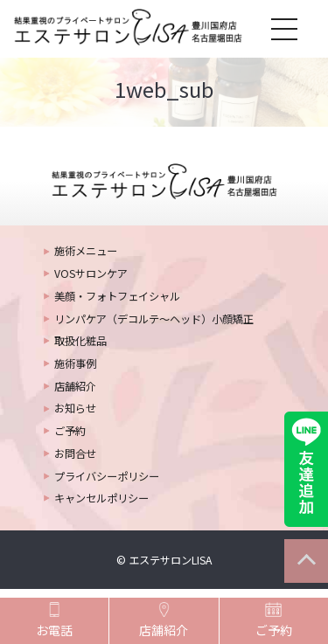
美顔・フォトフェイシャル (117, 296)
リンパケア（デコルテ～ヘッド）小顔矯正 (154, 319)
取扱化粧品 (80, 341)
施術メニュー (86, 251)
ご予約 (70, 431)
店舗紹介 (75, 386)
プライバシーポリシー (107, 476)
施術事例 (75, 364)
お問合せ (75, 454)
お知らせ (75, 408)
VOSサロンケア (91, 274)
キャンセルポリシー (101, 498)
